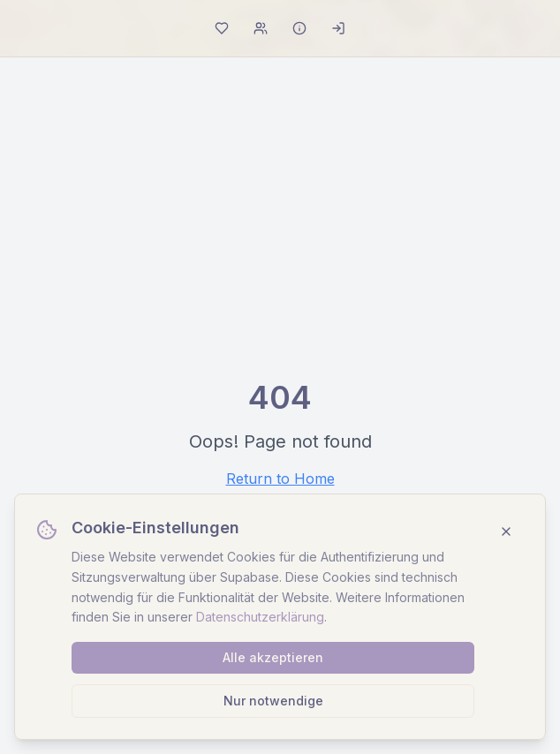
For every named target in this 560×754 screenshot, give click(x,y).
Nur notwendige (273, 701)
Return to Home (280, 479)
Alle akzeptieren (273, 657)
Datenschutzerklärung (260, 617)
